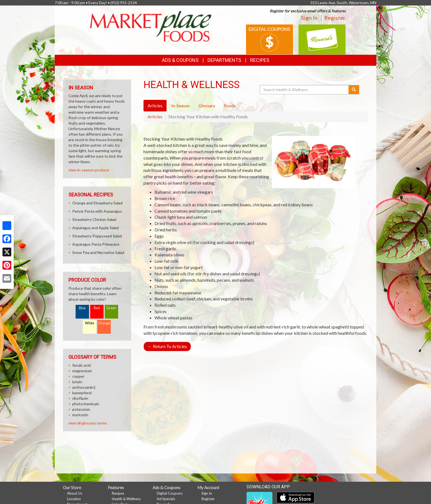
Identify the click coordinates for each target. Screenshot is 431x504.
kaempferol (82, 393)
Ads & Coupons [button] (180, 60)
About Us (75, 493)
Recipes (260, 60)
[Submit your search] (354, 90)
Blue (82, 308)
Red (97, 308)
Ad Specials (166, 499)
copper (78, 376)
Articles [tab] (155, 106)
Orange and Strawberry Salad (97, 203)
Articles (155, 117)
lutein (77, 382)
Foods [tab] (230, 106)
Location (74, 499)
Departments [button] (224, 60)
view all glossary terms (88, 423)
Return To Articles (167, 346)
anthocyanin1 (84, 387)
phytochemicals (86, 404)
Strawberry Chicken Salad (94, 219)
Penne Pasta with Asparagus (97, 211)
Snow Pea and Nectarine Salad (98, 252)
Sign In (309, 18)
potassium (81, 409)
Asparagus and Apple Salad (96, 228)
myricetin (80, 415)
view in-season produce (89, 170)
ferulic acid (81, 365)
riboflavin (80, 398)
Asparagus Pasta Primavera (96, 244)
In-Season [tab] (180, 106)
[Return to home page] (151, 26)
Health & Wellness (126, 499)
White (90, 323)
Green (111, 308)
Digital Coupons (170, 493)
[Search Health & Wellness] (305, 90)
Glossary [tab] (207, 106)
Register (335, 18)
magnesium (82, 371)
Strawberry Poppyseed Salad (97, 236)
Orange (104, 323)
